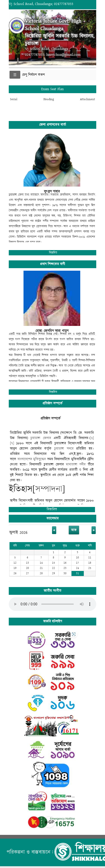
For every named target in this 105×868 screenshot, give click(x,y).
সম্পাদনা (49, 489)
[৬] (92, 438)
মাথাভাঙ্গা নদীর (76, 465)
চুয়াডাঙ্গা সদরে (64, 449)
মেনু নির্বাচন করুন (33, 75)
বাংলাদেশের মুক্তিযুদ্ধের (32, 459)
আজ (74, 530)
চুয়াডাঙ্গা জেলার (41, 438)
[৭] (12, 443)
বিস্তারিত (53, 253)
